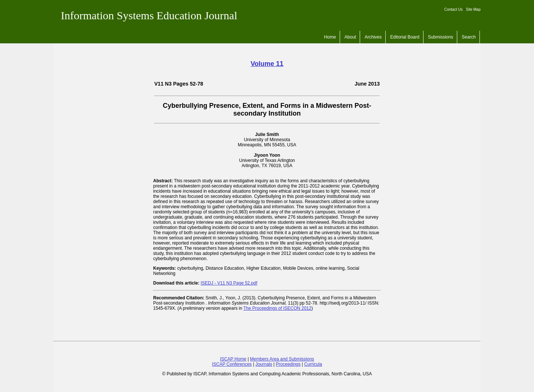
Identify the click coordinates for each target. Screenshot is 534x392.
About (350, 37)
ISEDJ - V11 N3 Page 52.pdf (229, 283)
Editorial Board (405, 37)
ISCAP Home (233, 359)
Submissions (441, 37)
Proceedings (288, 364)
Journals (264, 364)
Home (330, 37)
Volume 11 (267, 64)
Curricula (313, 364)
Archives (373, 37)
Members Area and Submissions (282, 359)
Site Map (473, 9)
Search (469, 37)
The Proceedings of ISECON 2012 (277, 308)
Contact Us (453, 9)
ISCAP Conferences (232, 364)
